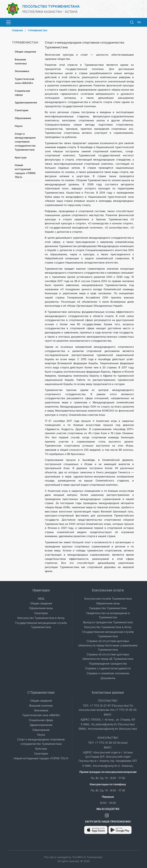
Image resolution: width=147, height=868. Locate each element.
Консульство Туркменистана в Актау (41, 618)
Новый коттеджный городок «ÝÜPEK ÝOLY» (25, 171)
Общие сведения (25, 52)
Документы (108, 678)
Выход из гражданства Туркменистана (108, 622)
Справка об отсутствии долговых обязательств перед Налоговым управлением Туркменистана (108, 645)
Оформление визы (41, 608)
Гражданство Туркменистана (108, 608)
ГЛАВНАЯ (17, 30)
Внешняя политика (21, 61)
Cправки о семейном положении (108, 673)
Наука (19, 126)
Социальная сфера (22, 93)
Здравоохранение (26, 102)
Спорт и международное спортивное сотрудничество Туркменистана (25, 142)
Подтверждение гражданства (108, 663)
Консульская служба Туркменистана (108, 599)
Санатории (22, 110)
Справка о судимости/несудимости (108, 668)
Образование (23, 118)
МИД (41, 599)
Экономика (22, 71)
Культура (21, 157)
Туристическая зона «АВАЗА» (24, 81)
